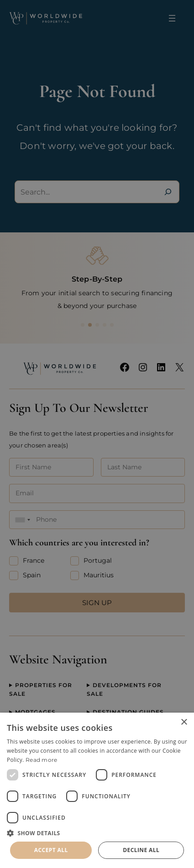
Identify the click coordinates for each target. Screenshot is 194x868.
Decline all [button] (141, 850)
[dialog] (97, 790)
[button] (97, 833)
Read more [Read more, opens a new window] (42, 760)
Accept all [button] (51, 850)
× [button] (184, 722)
